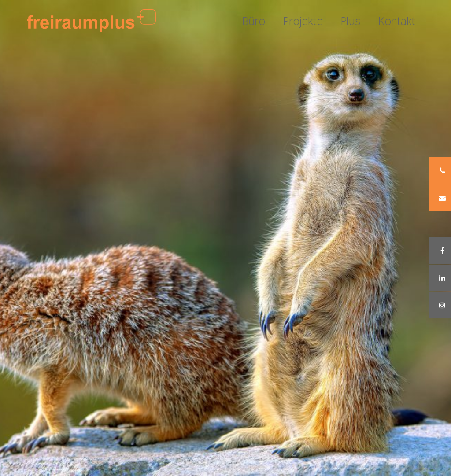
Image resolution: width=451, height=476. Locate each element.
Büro (253, 21)
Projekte (303, 21)
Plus (350, 21)
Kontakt (397, 21)
